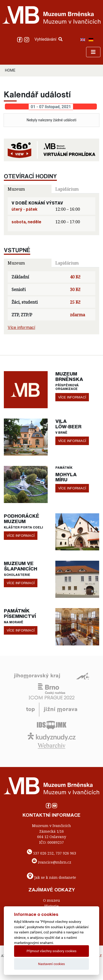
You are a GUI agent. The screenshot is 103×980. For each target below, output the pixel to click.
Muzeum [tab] (16, 189)
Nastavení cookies (51, 964)
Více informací (21, 327)
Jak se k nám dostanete (55, 877)
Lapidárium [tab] (67, 189)
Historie (51, 906)
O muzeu (51, 900)
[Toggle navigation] (93, 52)
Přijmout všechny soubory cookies (52, 951)
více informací (72, 397)
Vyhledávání (48, 39)
